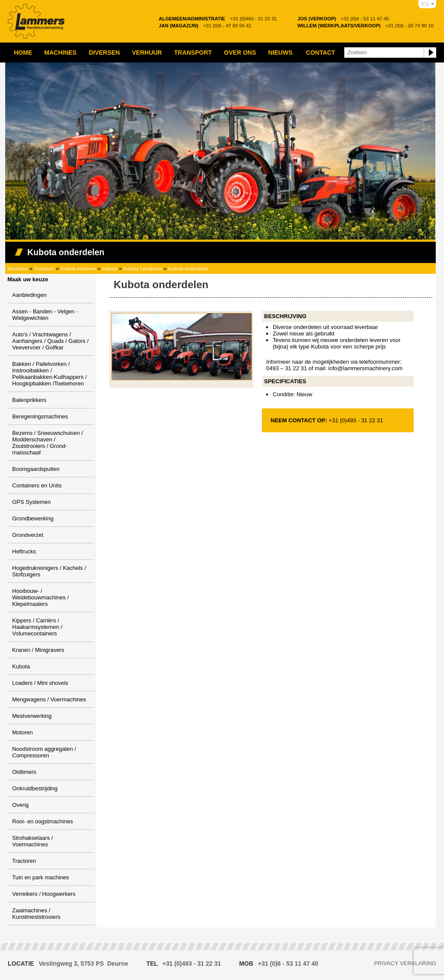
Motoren (23, 732)
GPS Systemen (31, 502)
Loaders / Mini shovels (40, 683)
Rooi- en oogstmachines (42, 821)
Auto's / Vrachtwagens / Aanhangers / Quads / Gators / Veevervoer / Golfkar (50, 341)
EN (425, 4)
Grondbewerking (33, 518)
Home (23, 53)
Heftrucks (24, 551)
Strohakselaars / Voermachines (33, 841)
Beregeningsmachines (40, 416)
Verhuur (147, 53)
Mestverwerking (32, 716)
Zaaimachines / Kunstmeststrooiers (36, 914)
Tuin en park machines (41, 877)
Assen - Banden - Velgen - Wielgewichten (45, 315)
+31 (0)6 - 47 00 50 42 (205, 26)
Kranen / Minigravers (38, 650)
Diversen (104, 53)
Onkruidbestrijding (35, 788)
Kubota (110, 269)
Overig (20, 805)
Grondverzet (28, 535)
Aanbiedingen (29, 295)
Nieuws (281, 53)
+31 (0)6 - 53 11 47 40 (343, 19)
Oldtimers (24, 772)
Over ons (240, 53)
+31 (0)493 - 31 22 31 (218, 19)
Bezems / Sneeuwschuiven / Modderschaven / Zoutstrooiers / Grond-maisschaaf (47, 443)
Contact (321, 53)
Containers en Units (37, 485)
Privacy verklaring (405, 963)
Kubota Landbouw (143, 269)
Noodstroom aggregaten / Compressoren (44, 752)
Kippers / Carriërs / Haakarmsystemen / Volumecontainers (37, 627)
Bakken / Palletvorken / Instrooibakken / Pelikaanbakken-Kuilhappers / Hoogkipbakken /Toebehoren (49, 374)
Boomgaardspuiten (36, 469)
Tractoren (44, 269)
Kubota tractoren (78, 269)
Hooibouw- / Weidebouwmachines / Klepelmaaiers (41, 597)
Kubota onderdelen (188, 269)
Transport (193, 53)
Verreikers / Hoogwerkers (44, 894)
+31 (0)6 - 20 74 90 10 (366, 26)
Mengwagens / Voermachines (49, 699)
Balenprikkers (29, 400)
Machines (60, 53)
